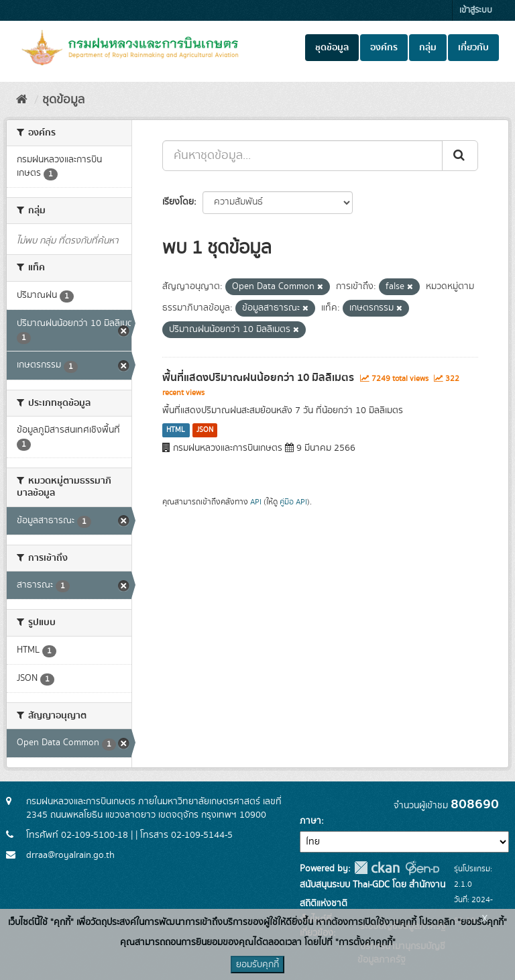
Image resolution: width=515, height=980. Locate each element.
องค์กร (384, 48)
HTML (176, 430)
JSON (205, 430)
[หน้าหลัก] (22, 100)
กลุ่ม (428, 48)
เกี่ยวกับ (473, 48)
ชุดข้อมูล (332, 48)
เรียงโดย (178, 202)
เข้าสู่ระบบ (476, 10)
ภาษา (310, 821)
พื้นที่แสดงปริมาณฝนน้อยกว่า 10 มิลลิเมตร (258, 378)
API (256, 502)
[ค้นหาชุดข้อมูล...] (302, 156)
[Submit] (460, 156)
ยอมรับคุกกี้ (257, 965)
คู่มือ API (293, 502)
